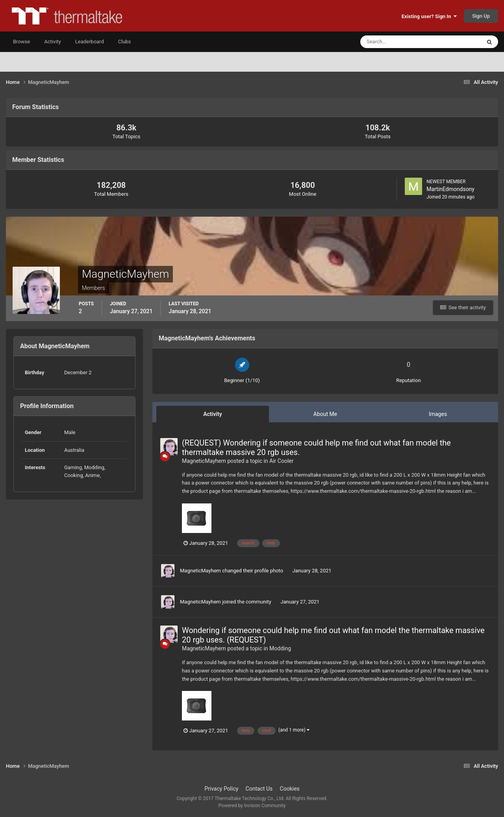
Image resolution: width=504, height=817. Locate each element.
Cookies (290, 789)
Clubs (125, 42)
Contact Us (259, 789)
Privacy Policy (221, 789)
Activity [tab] (213, 414)
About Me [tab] (325, 414)
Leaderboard (90, 42)
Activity (53, 42)
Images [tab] (438, 414)
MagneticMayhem (204, 461)
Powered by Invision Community (252, 806)
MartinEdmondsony (450, 189)
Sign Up (481, 16)
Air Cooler (281, 461)
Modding (280, 648)
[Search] (397, 42)
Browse (21, 42)
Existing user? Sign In (429, 16)
